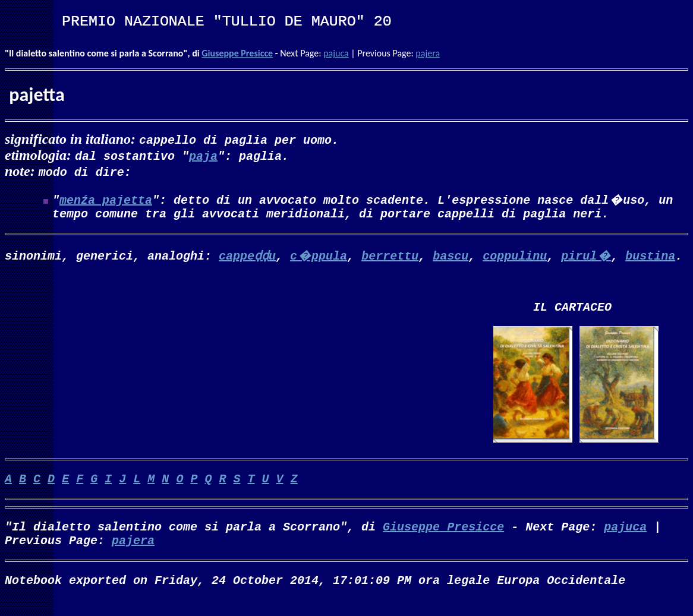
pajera (428, 53)
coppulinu (515, 258)
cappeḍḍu (247, 258)
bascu (451, 258)
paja (203, 155)
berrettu (390, 258)
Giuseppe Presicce (237, 53)
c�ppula (319, 258)
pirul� (586, 258)
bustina (650, 258)
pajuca (336, 53)
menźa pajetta (106, 199)
